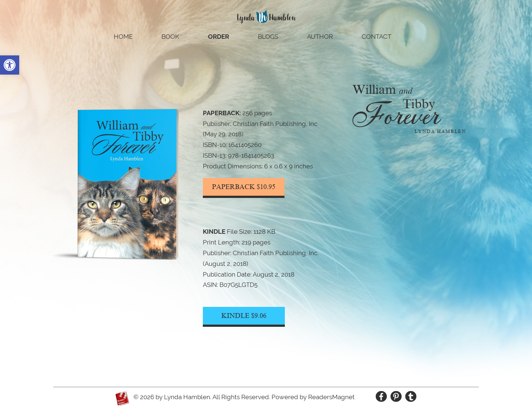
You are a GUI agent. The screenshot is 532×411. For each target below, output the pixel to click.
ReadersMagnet (331, 397)
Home (123, 37)
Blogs (268, 37)
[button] (10, 65)
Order (219, 37)
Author (320, 37)
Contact (376, 37)
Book (170, 37)
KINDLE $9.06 (244, 316)
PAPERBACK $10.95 (244, 187)
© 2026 (144, 397)
